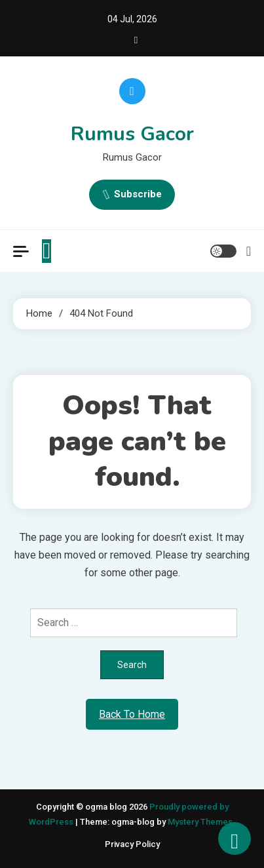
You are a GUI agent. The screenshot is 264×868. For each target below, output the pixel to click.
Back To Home (132, 714)
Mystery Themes (200, 822)
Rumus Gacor (132, 134)
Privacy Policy (132, 844)
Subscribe (132, 195)
